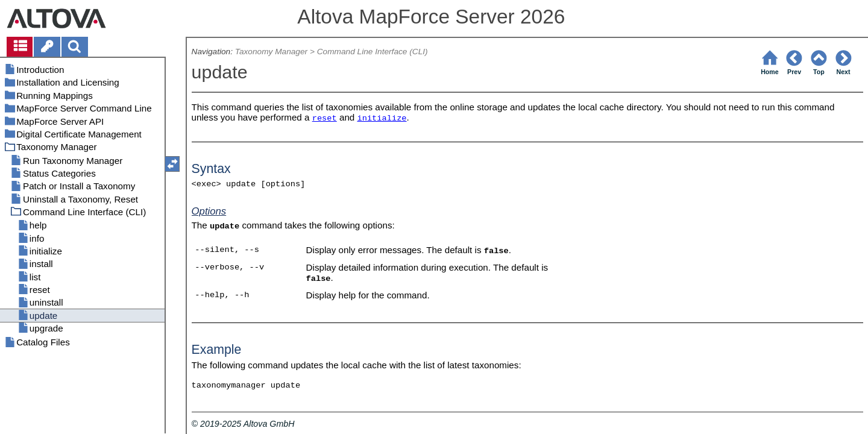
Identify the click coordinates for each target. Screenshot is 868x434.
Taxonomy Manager (271, 52)
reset (325, 118)
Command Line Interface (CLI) (373, 52)
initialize (382, 118)
